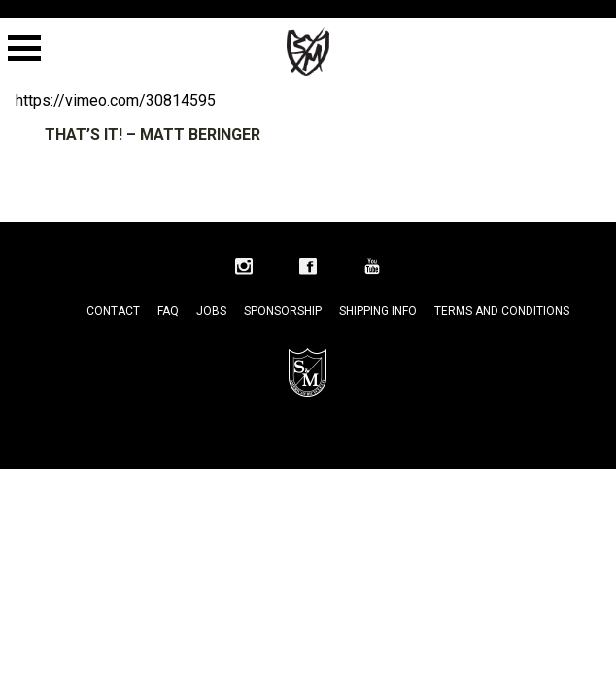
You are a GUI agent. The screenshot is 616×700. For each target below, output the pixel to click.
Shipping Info (378, 311)
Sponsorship (283, 311)
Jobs (211, 311)
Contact (113, 311)
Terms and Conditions (502, 311)
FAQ (168, 311)
